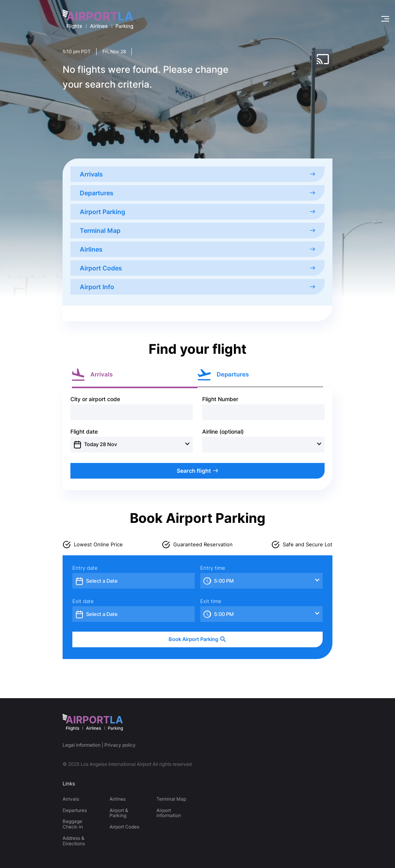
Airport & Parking (119, 813)
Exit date (83, 601)
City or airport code (95, 399)
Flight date (84, 432)
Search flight (197, 471)
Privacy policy (120, 745)
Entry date (85, 568)
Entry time (213, 568)
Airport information (169, 813)
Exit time (211, 601)
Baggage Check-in (73, 824)
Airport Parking (197, 212)
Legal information (82, 745)
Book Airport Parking (197, 639)
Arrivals (197, 174)
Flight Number (220, 399)
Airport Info (197, 287)
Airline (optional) (223, 432)
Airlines (197, 249)
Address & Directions (74, 841)
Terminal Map (197, 231)
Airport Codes (197, 268)
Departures (197, 193)
